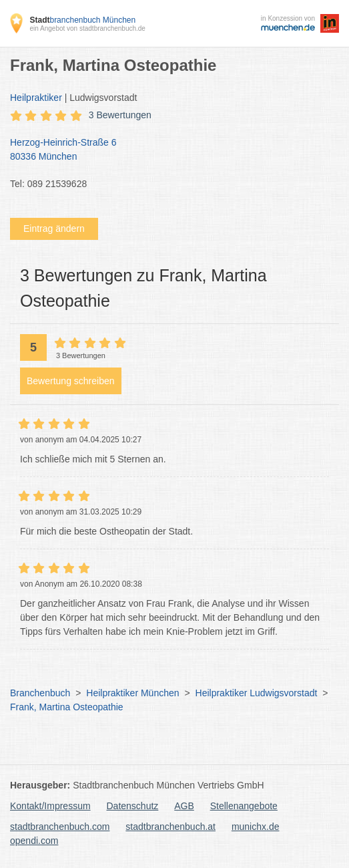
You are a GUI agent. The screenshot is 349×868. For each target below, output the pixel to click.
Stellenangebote (244, 806)
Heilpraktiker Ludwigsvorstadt (257, 693)
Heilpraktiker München (132, 693)
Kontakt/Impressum (50, 806)
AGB (184, 806)
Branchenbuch (40, 693)
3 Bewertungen (120, 115)
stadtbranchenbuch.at (170, 827)
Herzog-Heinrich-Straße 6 (168, 150)
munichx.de (256, 827)
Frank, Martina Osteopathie (67, 707)
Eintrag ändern (54, 229)
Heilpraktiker (36, 98)
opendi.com (34, 841)
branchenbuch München (82, 20)
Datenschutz (133, 806)
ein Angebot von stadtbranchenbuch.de (87, 28)
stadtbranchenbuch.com (60, 827)
